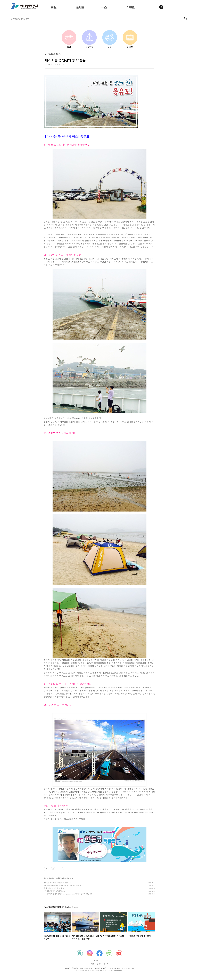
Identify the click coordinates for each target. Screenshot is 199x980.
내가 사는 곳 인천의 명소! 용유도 (67, 60)
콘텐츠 (80, 7)
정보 (54, 7)
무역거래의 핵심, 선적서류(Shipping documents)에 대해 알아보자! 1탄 (67, 894)
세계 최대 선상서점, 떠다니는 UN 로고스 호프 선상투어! (61, 885)
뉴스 (104, 7)
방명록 (99, 964)
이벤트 (131, 7)
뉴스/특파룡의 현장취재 (53, 54)
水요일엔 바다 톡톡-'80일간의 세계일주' (56, 883)
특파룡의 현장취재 (54, 878)
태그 (93, 964)
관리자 (106, 964)
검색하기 (186, 19)
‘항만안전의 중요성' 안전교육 (53, 888)
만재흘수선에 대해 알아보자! (53, 891)
